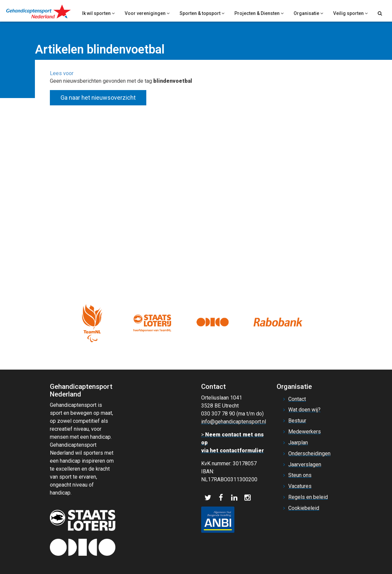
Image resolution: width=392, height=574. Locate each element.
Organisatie (308, 13)
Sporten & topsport (202, 13)
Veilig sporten (350, 13)
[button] (62, 73)
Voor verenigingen (147, 13)
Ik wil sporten (98, 13)
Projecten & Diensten (259, 13)
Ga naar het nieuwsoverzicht (98, 98)
